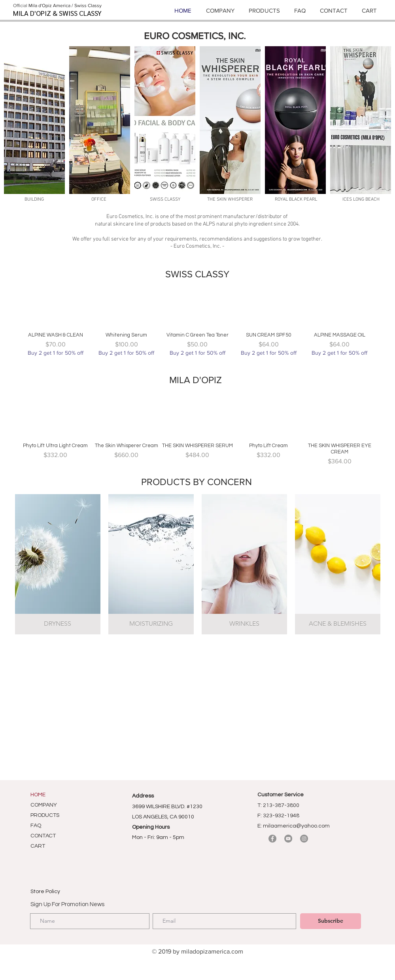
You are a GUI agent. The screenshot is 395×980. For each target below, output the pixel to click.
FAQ (36, 826)
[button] (34, 120)
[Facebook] (272, 839)
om (239, 951)
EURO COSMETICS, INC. (195, 36)
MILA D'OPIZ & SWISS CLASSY (57, 13)
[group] (198, 321)
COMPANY (44, 805)
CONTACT (43, 836)
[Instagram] (304, 839)
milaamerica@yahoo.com (296, 826)
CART (38, 846)
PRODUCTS (45, 815)
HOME (38, 795)
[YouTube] (288, 839)
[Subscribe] (331, 921)
